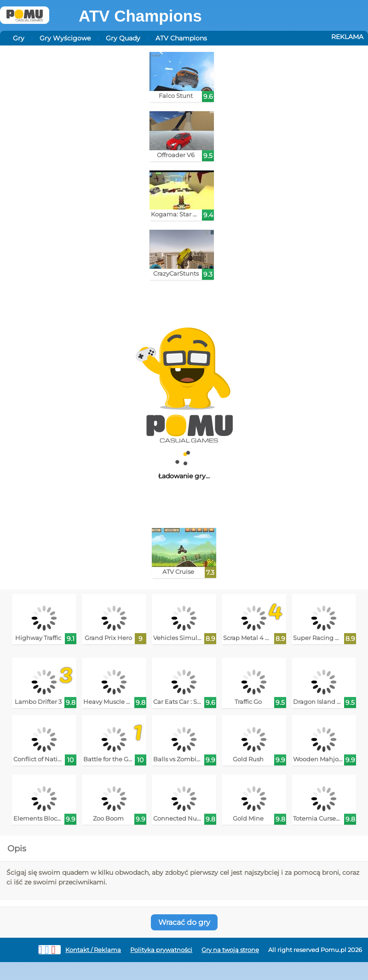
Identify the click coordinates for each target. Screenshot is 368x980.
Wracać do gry (184, 922)
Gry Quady (123, 38)
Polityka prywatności (161, 950)
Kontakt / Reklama (93, 950)
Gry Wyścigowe (65, 38)
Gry (19, 38)
